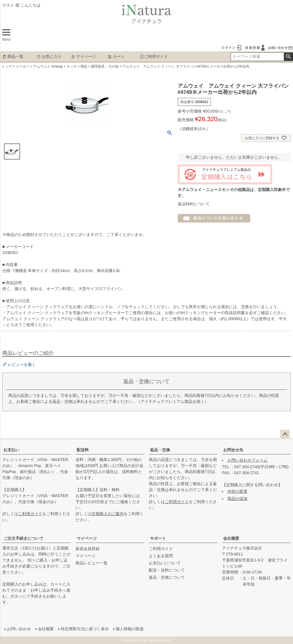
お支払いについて (165, 563)
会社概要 (231, 538)
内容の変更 (237, 491)
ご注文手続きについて (23, 538)
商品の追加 (237, 499)
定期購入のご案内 (108, 514)
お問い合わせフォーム (248, 460)
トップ (7, 66)
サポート (158, 538)
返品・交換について (167, 577)
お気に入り (49, 56)
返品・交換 (160, 450)
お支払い (11, 450)
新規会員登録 (88, 549)
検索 (288, 57)
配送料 (83, 450)
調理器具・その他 (105, 66)
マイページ (84, 56)
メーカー (23, 66)
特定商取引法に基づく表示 (85, 629)
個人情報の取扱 (130, 629)
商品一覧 (13, 56)
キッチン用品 (77, 66)
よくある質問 (161, 556)
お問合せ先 (233, 450)
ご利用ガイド (154, 56)
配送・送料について (167, 570)
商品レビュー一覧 (92, 563)
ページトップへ (285, 434)
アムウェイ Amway (48, 66)
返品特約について (194, 204)
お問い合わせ (19, 629)
